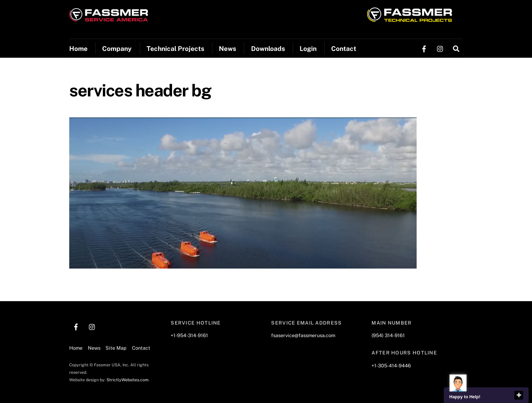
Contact (344, 49)
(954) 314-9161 (388, 335)
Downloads (268, 49)
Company (117, 49)
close (519, 395)
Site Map (116, 348)
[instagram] (440, 48)
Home (78, 49)
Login (308, 49)
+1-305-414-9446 (391, 365)
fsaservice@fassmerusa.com (303, 335)
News (227, 49)
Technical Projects (175, 49)
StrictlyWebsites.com (128, 380)
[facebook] (424, 48)
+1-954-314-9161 (189, 335)
